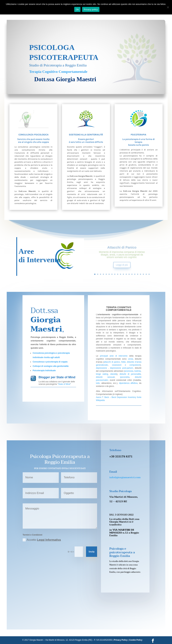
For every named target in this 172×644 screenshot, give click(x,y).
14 (132, 274)
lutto (98, 383)
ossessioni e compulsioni (126, 365)
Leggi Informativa (49, 540)
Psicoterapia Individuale (44, 371)
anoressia (129, 371)
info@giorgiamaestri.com (125, 477)
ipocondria (125, 377)
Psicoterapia (138, 135)
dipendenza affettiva (128, 383)
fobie (123, 362)
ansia (130, 359)
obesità (113, 374)
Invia (92, 552)
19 (146, 274)
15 (135, 274)
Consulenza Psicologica (34, 135)
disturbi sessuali (105, 377)
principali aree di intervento (114, 356)
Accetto (42, 540)
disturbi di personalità (130, 374)
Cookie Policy (136, 640)
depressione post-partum (122, 368)
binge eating (102, 374)
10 (121, 274)
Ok (77, 10)
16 (138, 274)
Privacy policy (91, 10)
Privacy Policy (121, 640)
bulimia (138, 371)
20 (149, 274)
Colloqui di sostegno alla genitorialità (50, 366)
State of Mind (64, 384)
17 (141, 274)
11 (123, 274)
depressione (101, 368)
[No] (168, 7)
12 (126, 274)
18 (143, 274)
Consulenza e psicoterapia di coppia (50, 362)
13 (129, 274)
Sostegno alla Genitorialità (86, 135)
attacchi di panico (112, 362)
